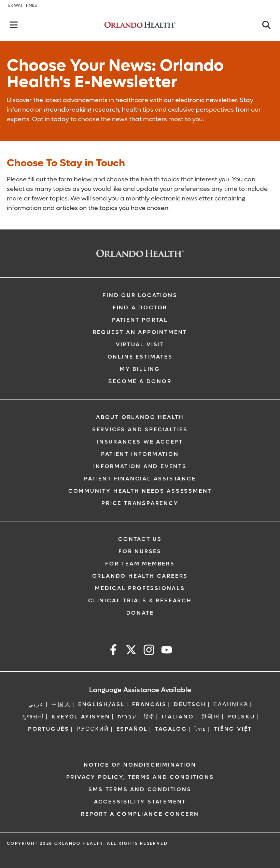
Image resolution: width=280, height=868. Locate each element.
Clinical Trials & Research (140, 600)
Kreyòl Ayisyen (81, 717)
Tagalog (171, 729)
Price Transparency (140, 503)
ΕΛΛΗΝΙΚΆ (231, 704)
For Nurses (140, 551)
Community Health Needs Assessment (140, 491)
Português (49, 729)
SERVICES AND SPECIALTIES (140, 429)
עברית (127, 717)
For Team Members (140, 564)
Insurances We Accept (140, 442)
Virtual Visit (140, 344)
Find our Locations (140, 295)
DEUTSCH (190, 704)
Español (132, 729)
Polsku (241, 717)
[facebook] (113, 651)
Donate (140, 613)
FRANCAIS (149, 704)
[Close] (266, 25)
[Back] (14, 25)
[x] (131, 651)
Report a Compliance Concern (140, 814)
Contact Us (140, 539)
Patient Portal (140, 320)
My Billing (140, 369)
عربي (36, 704)
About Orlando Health (140, 417)
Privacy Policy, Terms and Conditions (140, 777)
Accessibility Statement (140, 802)
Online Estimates (140, 357)
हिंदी (150, 717)
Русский (93, 729)
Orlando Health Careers (140, 576)
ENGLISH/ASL (102, 704)
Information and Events (140, 466)
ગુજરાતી (33, 717)
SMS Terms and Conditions (140, 789)
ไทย (200, 729)
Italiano (178, 717)
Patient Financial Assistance (140, 479)
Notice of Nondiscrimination (140, 765)
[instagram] (149, 651)
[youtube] (167, 651)
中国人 (61, 704)
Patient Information (140, 454)
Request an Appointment (140, 332)
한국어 (211, 717)
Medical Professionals (140, 588)
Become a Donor (140, 381)
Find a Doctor (140, 307)
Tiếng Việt (233, 729)
